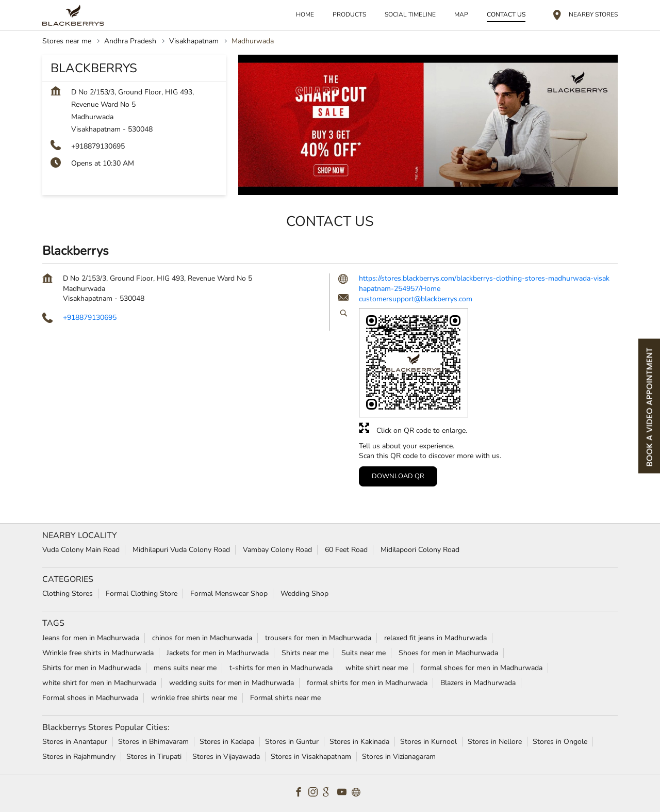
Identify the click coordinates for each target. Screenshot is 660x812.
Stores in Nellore (495, 742)
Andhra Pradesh (130, 41)
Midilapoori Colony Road (420, 550)
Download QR (398, 476)
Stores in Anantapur (75, 742)
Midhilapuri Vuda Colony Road (181, 550)
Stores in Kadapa (227, 742)
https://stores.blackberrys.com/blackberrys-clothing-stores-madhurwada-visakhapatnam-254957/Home (484, 283)
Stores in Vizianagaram (399, 757)
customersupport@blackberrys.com (416, 299)
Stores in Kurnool (428, 742)
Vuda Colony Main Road (81, 550)
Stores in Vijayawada (226, 757)
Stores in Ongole (560, 742)
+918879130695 (98, 146)
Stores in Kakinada (359, 742)
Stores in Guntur (292, 742)
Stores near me (67, 41)
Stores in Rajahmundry (79, 757)
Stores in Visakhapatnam (311, 757)
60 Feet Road (346, 550)
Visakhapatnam (194, 41)
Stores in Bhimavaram (153, 742)
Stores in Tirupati (154, 757)
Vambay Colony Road (277, 550)
